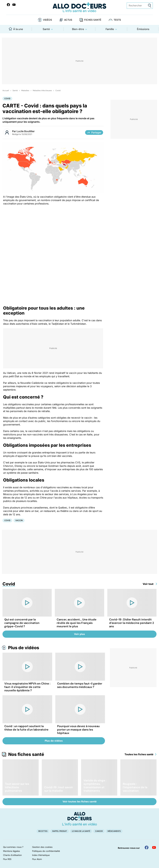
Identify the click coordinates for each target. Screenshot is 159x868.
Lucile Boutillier (26, 131)
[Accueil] (80, 819)
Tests (117, 20)
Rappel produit (60, 831)
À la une (16, 29)
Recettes (43, 831)
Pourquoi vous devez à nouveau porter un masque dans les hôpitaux (78, 730)
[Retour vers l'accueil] (79, 7)
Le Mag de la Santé (81, 831)
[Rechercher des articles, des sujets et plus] (140, 6)
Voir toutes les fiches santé (80, 802)
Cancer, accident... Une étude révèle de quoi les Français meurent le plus (77, 623)
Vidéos (48, 20)
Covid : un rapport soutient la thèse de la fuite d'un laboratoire (26, 728)
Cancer (99, 831)
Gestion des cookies (42, 847)
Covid (58, 91)
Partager (94, 132)
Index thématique (41, 855)
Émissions (143, 29)
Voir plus (79, 634)
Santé (46, 29)
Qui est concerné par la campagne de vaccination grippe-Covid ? (22, 623)
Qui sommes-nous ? (13, 847)
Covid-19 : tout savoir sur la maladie (59, 789)
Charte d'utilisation (12, 855)
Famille (110, 29)
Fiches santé (93, 20)
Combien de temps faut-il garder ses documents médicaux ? (80, 685)
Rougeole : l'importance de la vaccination (135, 787)
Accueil (6, 91)
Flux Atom (37, 859)
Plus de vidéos (24, 648)
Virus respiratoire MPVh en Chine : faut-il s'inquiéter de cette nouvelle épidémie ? (27, 687)
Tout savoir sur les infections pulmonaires (17, 787)
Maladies (25, 91)
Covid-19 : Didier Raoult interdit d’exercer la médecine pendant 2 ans (132, 623)
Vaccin (19, 520)
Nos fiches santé (26, 754)
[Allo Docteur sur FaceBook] (8, 5)
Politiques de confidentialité (46, 851)
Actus (68, 20)
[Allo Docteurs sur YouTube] (14, 5)
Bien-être (78, 29)
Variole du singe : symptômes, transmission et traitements (95, 786)
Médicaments (114, 831)
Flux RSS (7, 859)
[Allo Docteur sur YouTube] (154, 847)
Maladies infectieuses (42, 91)
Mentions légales (11, 851)
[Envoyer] (150, 6)
